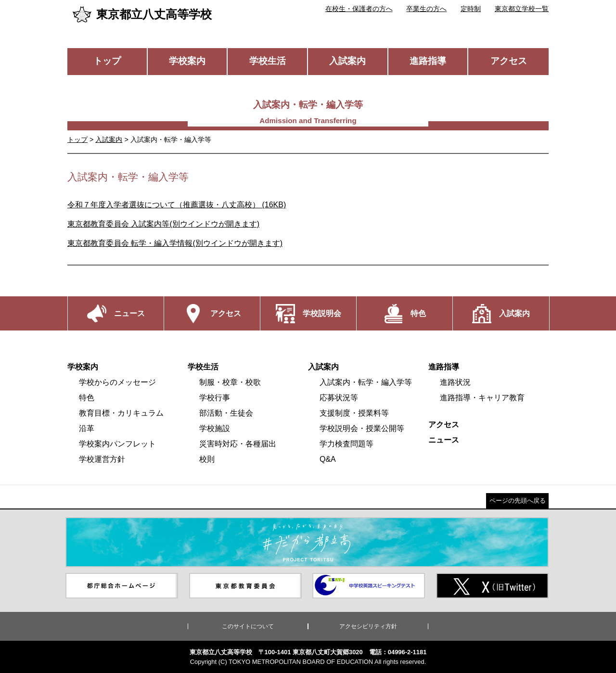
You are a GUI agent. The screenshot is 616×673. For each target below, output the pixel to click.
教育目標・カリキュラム (121, 413)
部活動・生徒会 (226, 413)
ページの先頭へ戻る (518, 501)
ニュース (444, 440)
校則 (207, 459)
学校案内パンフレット (117, 444)
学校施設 (215, 428)
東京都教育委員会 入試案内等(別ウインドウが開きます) (163, 224)
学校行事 (215, 398)
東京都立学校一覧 (522, 9)
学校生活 (268, 61)
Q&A (328, 459)
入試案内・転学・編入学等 (366, 382)
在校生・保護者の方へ (359, 9)
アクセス (509, 61)
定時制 (471, 9)
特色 (87, 398)
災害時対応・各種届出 (238, 444)
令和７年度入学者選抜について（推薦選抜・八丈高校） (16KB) (177, 205)
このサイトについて (248, 626)
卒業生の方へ (426, 9)
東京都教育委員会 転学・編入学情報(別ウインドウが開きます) (175, 243)
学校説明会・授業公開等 (362, 428)
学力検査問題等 (346, 444)
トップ (107, 61)
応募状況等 (339, 398)
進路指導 (428, 61)
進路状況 (455, 382)
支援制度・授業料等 (354, 413)
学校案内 (187, 61)
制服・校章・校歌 (230, 382)
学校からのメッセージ (117, 382)
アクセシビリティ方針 (368, 626)
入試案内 (347, 61)
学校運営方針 (102, 459)
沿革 (87, 428)
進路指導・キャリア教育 (482, 398)
